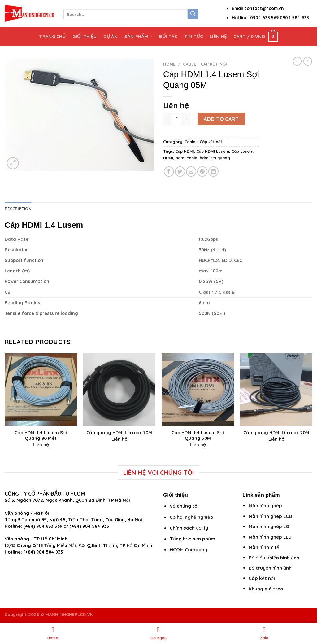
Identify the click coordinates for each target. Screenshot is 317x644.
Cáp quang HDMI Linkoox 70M (119, 433)
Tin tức (193, 37)
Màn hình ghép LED (270, 537)
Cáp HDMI (185, 151)
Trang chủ (52, 37)
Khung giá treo (266, 589)
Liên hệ (218, 37)
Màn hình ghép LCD (270, 516)
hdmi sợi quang (215, 158)
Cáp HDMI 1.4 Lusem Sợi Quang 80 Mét (41, 436)
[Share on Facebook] (169, 172)
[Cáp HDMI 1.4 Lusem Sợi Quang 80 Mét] (41, 390)
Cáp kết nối (262, 578)
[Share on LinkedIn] (213, 172)
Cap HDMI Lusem (213, 151)
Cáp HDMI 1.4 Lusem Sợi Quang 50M (198, 436)
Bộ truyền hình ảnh (270, 568)
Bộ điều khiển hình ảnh (274, 558)
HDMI (168, 158)
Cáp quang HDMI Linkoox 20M (276, 433)
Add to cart (221, 119)
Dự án (111, 37)
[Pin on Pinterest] (202, 172)
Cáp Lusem (242, 151)
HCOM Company (188, 550)
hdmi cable (186, 158)
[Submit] (193, 14)
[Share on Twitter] (180, 172)
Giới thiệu (85, 37)
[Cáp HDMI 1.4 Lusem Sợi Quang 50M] (198, 390)
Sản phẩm (138, 36)
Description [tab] (18, 209)
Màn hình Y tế (264, 547)
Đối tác (168, 37)
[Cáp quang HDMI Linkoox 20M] (276, 390)
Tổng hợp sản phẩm (192, 539)
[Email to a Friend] (191, 172)
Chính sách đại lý (189, 528)
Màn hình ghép (265, 506)
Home (169, 64)
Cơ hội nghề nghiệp (191, 517)
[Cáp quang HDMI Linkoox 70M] (119, 390)
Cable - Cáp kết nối (205, 64)
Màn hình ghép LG (269, 526)
